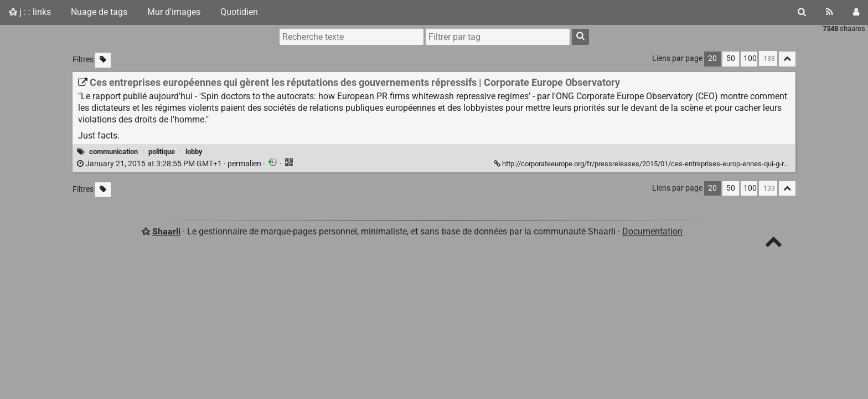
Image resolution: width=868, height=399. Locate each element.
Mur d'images (174, 12)
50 (731, 58)
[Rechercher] (802, 12)
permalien (170, 164)
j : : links (30, 12)
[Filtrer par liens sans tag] (103, 60)
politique (162, 152)
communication (113, 152)
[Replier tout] (787, 59)
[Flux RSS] (830, 12)
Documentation (652, 231)
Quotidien (239, 12)
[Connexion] (856, 12)
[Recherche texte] (352, 37)
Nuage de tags (99, 12)
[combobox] (498, 37)
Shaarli (166, 231)
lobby (194, 152)
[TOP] (774, 244)
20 (712, 58)
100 (750, 58)
